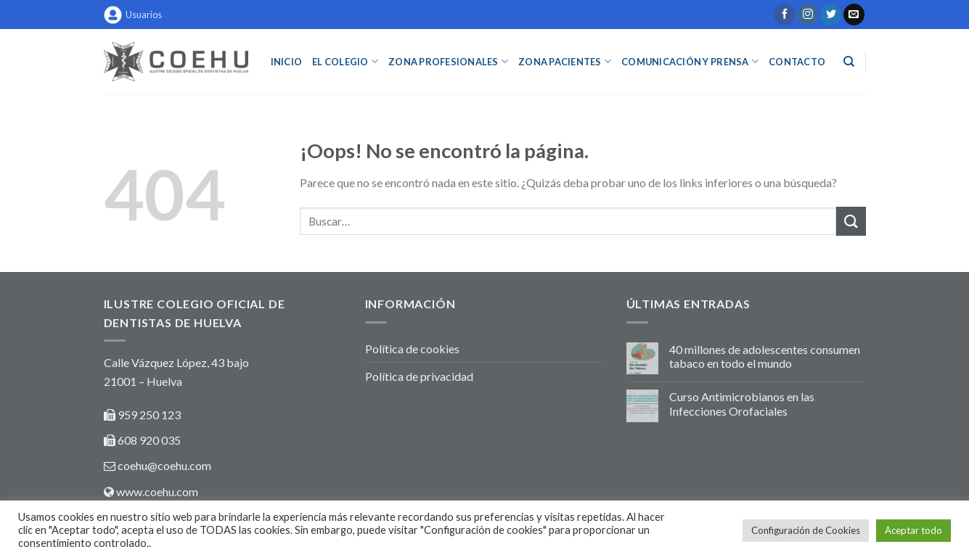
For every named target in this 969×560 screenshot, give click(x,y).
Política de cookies (412, 349)
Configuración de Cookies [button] (806, 530)
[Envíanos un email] (854, 15)
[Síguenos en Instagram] (807, 15)
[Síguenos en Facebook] (784, 15)
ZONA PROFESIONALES (448, 61)
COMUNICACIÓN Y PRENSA (690, 61)
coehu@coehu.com (164, 465)
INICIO (287, 62)
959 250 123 (149, 415)
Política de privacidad (419, 376)
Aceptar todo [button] (913, 530)
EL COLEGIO (345, 61)
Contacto (797, 62)
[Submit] (851, 221)
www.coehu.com (157, 491)
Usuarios (133, 15)
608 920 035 (148, 440)
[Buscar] (849, 62)
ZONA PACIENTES (565, 61)
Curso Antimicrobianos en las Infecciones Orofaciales (742, 403)
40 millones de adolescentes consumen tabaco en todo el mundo (765, 356)
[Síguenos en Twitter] (831, 15)
